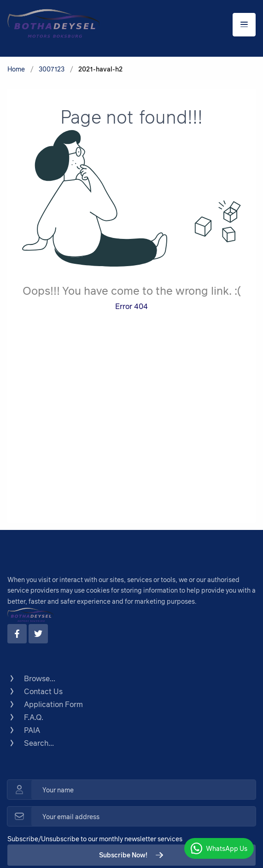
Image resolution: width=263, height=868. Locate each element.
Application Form (45, 704)
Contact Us (35, 691)
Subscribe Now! (131, 855)
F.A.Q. (25, 717)
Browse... (31, 678)
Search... (31, 743)
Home (16, 69)
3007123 (52, 69)
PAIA (24, 730)
